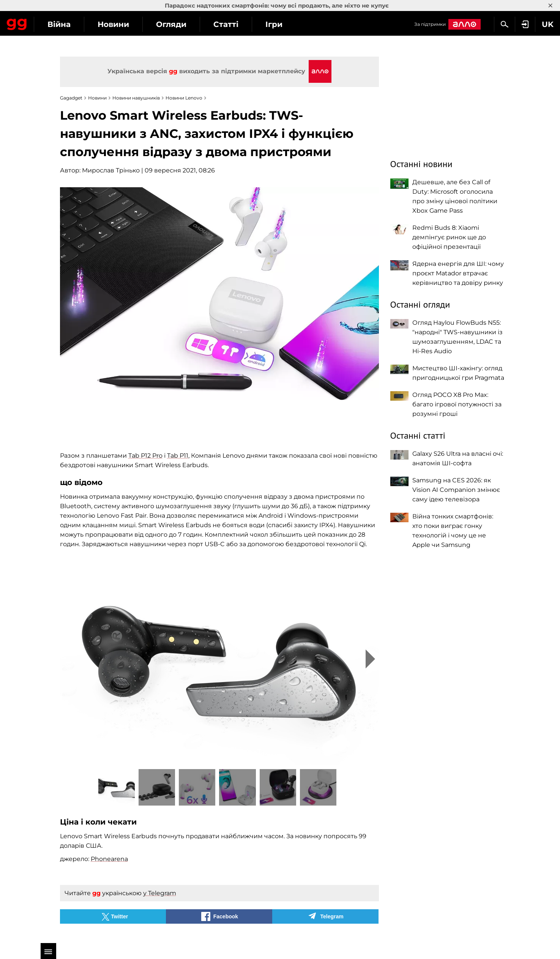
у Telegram (160, 893)
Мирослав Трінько (111, 170)
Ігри (342, 24)
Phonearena (109, 859)
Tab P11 (178, 456)
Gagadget (51, 23)
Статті (294, 24)
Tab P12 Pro (145, 456)
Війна (127, 24)
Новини (182, 24)
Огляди (240, 24)
